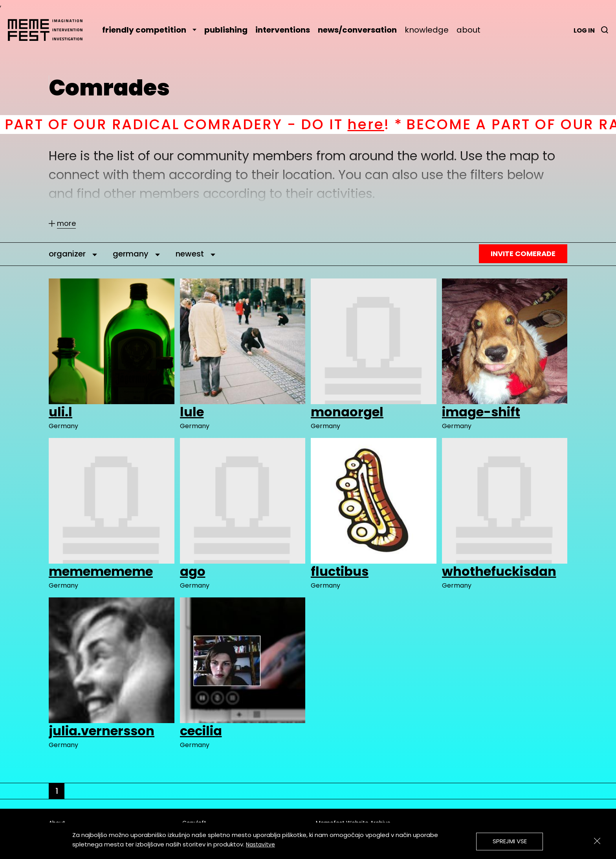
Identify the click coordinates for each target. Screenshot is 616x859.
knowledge (427, 30)
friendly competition (149, 30)
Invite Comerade (523, 254)
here (373, 124)
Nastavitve (260, 844)
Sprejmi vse (510, 841)
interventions (283, 30)
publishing (226, 30)
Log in (584, 30)
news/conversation (357, 30)
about (468, 30)
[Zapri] (597, 841)
